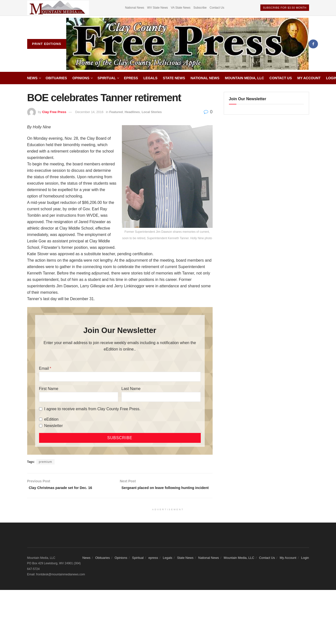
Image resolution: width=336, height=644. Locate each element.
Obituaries (56, 78)
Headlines (132, 112)
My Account (309, 78)
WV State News (157, 8)
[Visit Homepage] (187, 44)
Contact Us (217, 8)
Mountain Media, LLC (244, 78)
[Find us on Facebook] (313, 44)
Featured (116, 112)
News (32, 78)
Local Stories (152, 112)
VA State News (181, 8)
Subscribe (200, 8)
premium (45, 462)
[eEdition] (41, 419)
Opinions (81, 78)
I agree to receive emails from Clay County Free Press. (92, 409)
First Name (49, 389)
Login (305, 564)
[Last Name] (161, 397)
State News (174, 78)
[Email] (120, 377)
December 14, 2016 (89, 112)
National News (135, 8)
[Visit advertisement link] (58, 8)
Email (44, 368)
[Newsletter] (41, 426)
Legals (150, 78)
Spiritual (107, 78)
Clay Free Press (54, 112)
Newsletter (54, 426)
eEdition (51, 419)
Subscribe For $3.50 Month (285, 8)
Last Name (131, 389)
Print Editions (47, 44)
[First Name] (79, 397)
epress (131, 78)
